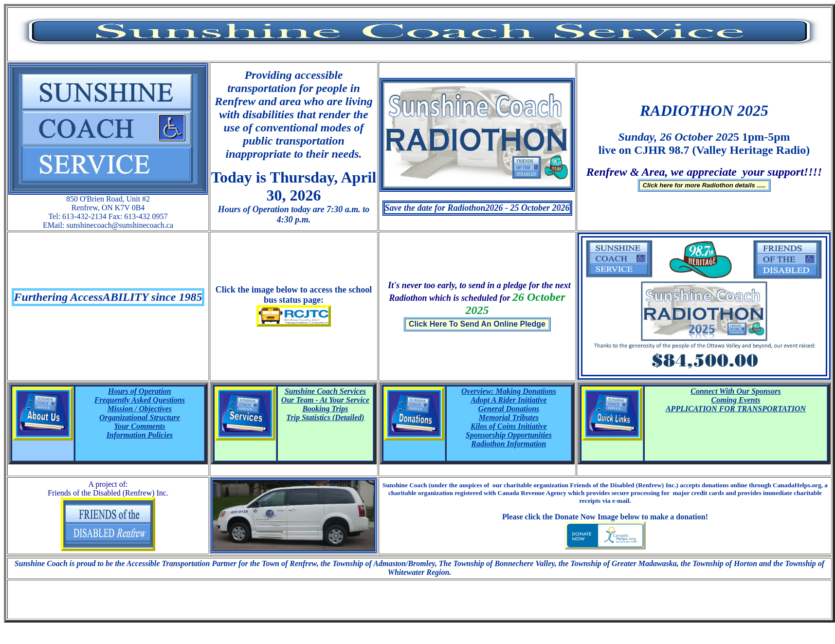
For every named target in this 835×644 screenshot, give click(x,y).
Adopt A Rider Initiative (508, 400)
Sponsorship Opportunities (509, 435)
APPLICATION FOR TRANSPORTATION (736, 409)
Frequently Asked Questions (140, 400)
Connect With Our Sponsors (735, 391)
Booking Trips (325, 409)
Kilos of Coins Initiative (509, 426)
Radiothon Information (508, 444)
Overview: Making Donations (509, 391)
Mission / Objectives (140, 409)
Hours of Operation (140, 391)
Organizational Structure (140, 417)
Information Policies (140, 435)
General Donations (508, 409)
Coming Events (736, 400)
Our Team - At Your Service (325, 400)
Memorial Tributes (509, 417)
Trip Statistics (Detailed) (325, 417)
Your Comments (139, 426)
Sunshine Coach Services (325, 391)
